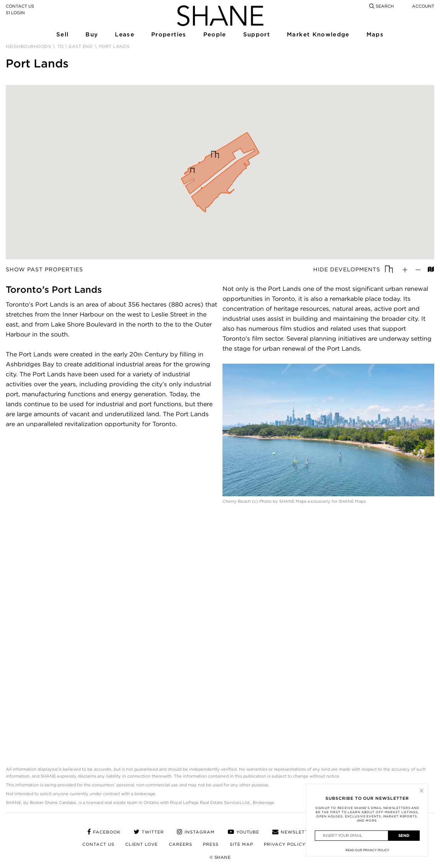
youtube (244, 832)
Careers (181, 844)
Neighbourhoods (28, 47)
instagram (196, 832)
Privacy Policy (285, 844)
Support (256, 35)
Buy (92, 35)
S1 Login (15, 13)
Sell (62, 35)
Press (211, 844)
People (214, 35)
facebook (104, 832)
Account (423, 6)
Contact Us (20, 6)
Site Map (241, 844)
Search (381, 6)
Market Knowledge (317, 35)
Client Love (141, 844)
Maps (375, 35)
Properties (168, 35)
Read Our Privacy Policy (367, 850)
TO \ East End (75, 47)
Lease (124, 35)
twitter (149, 832)
